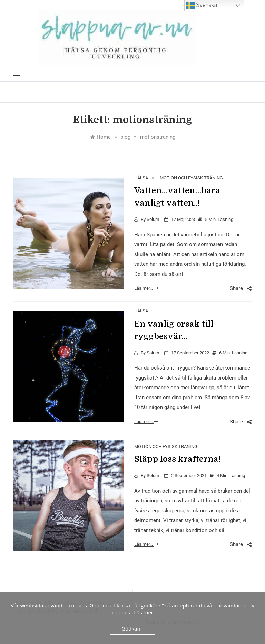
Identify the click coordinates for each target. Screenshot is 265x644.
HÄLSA (141, 178)
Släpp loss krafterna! (178, 459)
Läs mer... (146, 288)
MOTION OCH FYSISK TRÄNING (191, 178)
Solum (153, 219)
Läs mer (144, 612)
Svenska (202, 6)
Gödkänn (132, 628)
